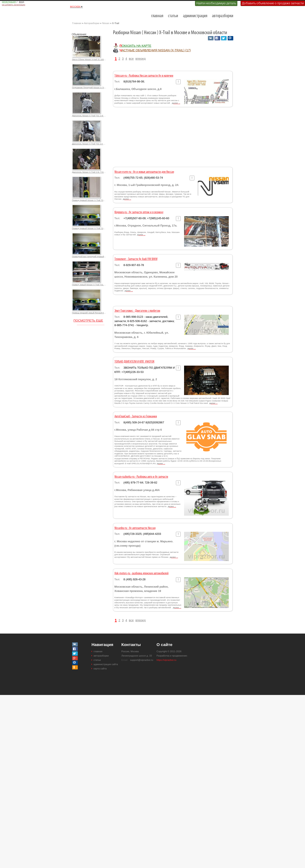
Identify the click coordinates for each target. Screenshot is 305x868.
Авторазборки (92, 23)
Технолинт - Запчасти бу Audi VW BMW (136, 259)
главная (157, 16)
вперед (141, 59)
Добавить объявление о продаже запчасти (273, 3)
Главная (77, 23)
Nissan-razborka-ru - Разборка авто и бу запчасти (141, 477)
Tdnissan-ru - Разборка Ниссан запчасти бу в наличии (144, 76)
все (131, 59)
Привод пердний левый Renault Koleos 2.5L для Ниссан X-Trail (89, 313)
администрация (195, 16)
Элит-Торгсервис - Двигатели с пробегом (137, 311)
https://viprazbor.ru (166, 660)
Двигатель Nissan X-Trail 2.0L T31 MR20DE (89, 172)
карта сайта (100, 669)
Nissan (106, 23)
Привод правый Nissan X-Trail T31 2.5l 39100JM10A (89, 228)
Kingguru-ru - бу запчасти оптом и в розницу (139, 212)
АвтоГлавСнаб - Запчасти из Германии (136, 417)
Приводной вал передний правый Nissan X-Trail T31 (89, 256)
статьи (173, 16)
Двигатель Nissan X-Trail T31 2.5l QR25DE (89, 116)
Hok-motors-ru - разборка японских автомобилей (142, 573)
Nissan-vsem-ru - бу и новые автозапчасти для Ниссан (144, 172)
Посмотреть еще (88, 321)
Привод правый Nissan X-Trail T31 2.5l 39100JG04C (89, 200)
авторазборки (223, 16)
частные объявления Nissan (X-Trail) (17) (155, 50)
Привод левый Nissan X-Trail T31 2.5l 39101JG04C (89, 285)
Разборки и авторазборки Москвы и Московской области (94, 14)
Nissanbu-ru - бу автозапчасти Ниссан (135, 528)
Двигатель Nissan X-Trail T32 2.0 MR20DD (89, 144)
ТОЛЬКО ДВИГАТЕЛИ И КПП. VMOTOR (134, 362)
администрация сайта (106, 664)
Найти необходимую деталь (216, 3)
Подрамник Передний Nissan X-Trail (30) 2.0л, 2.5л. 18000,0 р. (89, 87)
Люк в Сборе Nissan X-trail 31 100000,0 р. (89, 59)
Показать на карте (135, 46)
